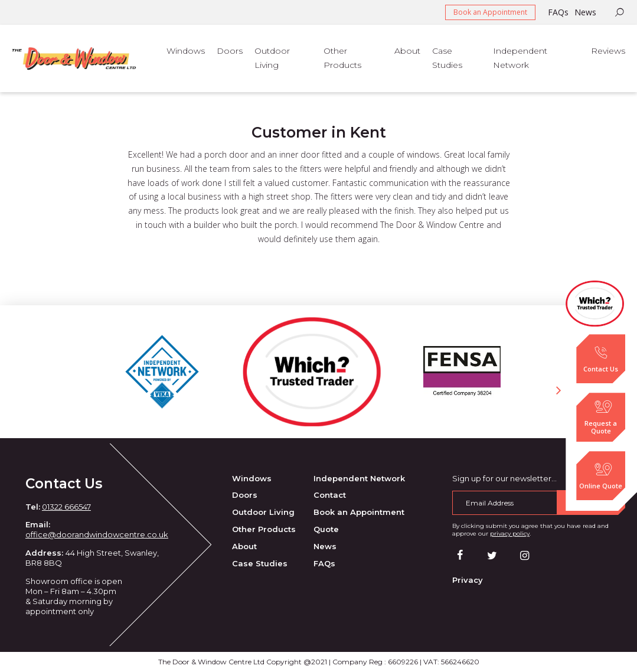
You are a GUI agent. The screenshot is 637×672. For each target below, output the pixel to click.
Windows (252, 478)
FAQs (558, 12)
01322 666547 (66, 507)
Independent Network (359, 478)
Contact (330, 495)
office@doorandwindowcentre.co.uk (97, 534)
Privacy (468, 580)
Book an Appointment (490, 12)
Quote (326, 529)
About (244, 546)
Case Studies (260, 563)
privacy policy (510, 534)
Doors (245, 495)
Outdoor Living (263, 512)
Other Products (264, 529)
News (585, 12)
